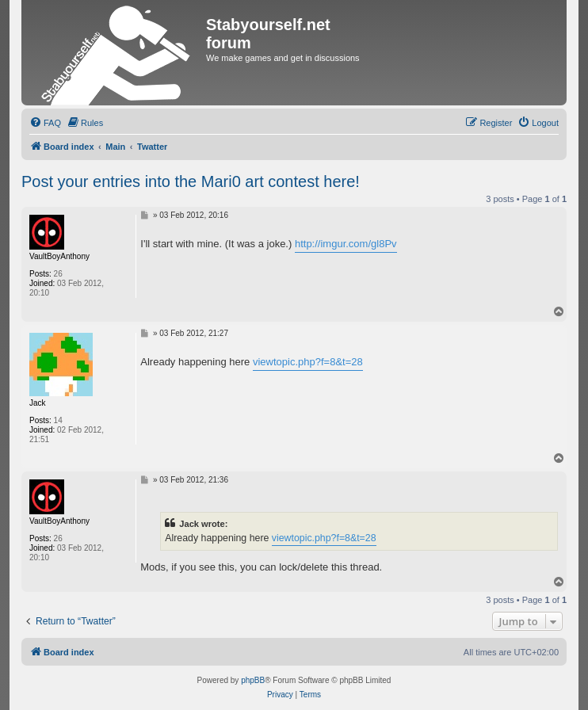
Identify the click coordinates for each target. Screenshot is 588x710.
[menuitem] (45, 123)
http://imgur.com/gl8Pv (346, 244)
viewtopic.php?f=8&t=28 (308, 362)
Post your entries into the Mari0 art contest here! (191, 181)
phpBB (253, 680)
